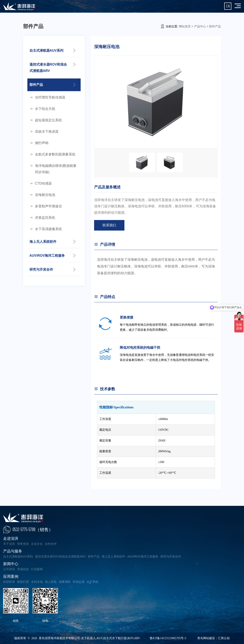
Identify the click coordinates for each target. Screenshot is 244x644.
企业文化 (37, 544)
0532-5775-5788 (33, 529)
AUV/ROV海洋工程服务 (47, 256)
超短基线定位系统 (48, 120)
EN (228, 6)
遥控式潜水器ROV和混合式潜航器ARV (48, 68)
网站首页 (185, 26)
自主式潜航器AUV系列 (47, 51)
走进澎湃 (11, 539)
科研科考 (9, 582)
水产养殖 (92, 582)
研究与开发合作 (41, 269)
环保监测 (79, 582)
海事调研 (65, 582)
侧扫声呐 (42, 143)
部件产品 (36, 85)
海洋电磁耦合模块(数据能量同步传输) (56, 169)
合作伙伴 (51, 544)
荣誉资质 (23, 544)
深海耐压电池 (45, 195)
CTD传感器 (43, 183)
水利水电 (37, 582)
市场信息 (23, 569)
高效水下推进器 (47, 132)
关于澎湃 (9, 544)
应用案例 (11, 576)
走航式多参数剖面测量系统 (55, 154)
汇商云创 (224, 638)
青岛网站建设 (206, 638)
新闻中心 (11, 564)
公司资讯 (9, 569)
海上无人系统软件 (43, 242)
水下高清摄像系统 (48, 229)
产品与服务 (13, 551)
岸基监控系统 (45, 218)
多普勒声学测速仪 (48, 206)
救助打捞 (23, 582)
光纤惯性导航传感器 (50, 97)
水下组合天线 (45, 109)
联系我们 (109, 225)
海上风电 (51, 582)
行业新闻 (37, 569)
